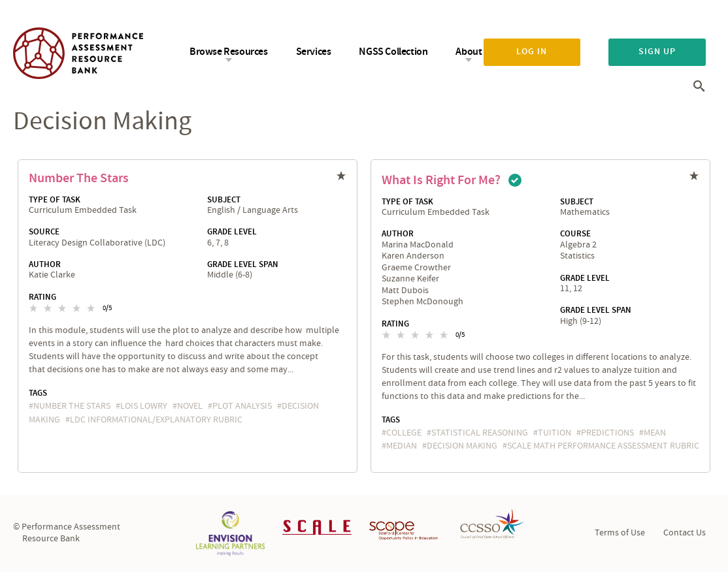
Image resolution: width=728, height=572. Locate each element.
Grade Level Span (243, 264)
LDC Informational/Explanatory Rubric (156, 420)
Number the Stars (79, 178)
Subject (224, 200)
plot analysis (242, 406)
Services (314, 52)
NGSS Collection (393, 52)
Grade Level (232, 232)
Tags (38, 393)
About (469, 52)
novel (190, 406)
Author (45, 264)
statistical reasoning (480, 433)
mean (655, 433)
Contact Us (685, 533)
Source (44, 232)
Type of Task (55, 200)
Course (575, 234)
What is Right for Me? (441, 180)
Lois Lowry (144, 406)
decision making (462, 446)
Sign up (657, 52)
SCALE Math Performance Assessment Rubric (603, 446)
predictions (607, 433)
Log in (532, 52)
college (404, 433)
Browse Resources (229, 52)
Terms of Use (620, 533)
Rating (42, 297)
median (402, 446)
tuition (554, 433)
